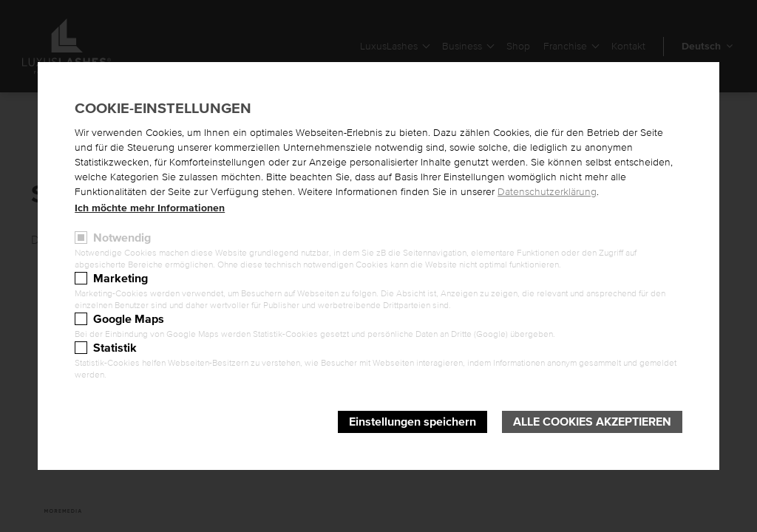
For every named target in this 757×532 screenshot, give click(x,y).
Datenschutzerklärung (547, 192)
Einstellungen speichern (413, 422)
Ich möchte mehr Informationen (150, 208)
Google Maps (129, 319)
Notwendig (122, 238)
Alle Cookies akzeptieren (592, 422)
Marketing (120, 279)
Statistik (115, 348)
